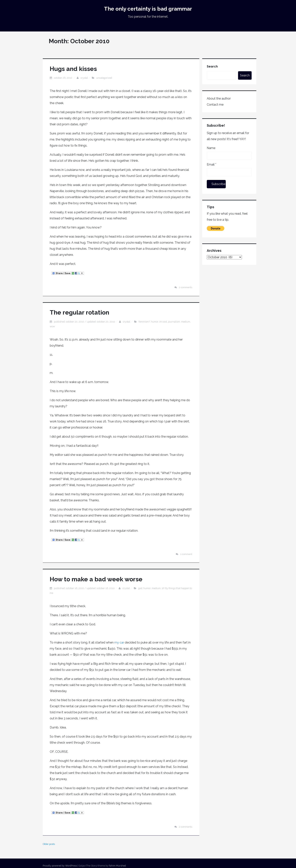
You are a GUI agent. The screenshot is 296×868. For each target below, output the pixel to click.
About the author (219, 98)
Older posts (49, 844)
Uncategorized (104, 78)
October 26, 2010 (63, 78)
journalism (174, 322)
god (140, 588)
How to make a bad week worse (96, 579)
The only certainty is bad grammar (148, 9)
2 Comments (185, 287)
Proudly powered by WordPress (60, 866)
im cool (163, 322)
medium (186, 322)
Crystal (84, 78)
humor (155, 322)
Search (212, 66)
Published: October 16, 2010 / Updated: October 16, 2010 (84, 588)
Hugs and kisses (73, 69)
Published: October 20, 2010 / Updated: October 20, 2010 (84, 322)
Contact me (215, 105)
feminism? (144, 322)
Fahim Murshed (117, 866)
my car (119, 642)
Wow (52, 326)
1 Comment (186, 554)
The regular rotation (79, 312)
